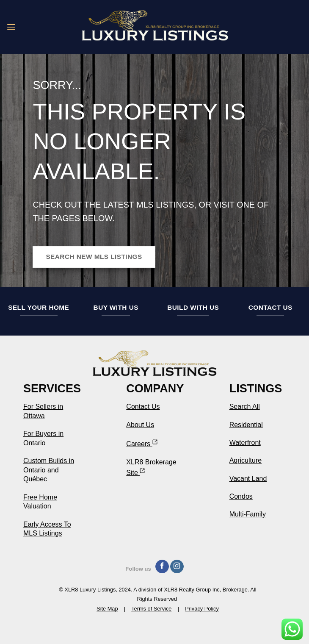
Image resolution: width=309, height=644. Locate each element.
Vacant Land (248, 479)
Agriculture (246, 460)
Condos (241, 496)
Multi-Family (248, 514)
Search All (245, 407)
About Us (140, 425)
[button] (11, 27)
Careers (142, 444)
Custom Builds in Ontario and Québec (49, 470)
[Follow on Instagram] (177, 567)
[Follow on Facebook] (162, 567)
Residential (246, 425)
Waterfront (245, 443)
